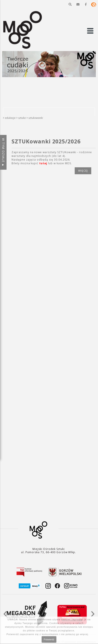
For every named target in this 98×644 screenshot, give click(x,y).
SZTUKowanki (36, 118)
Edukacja (10, 118)
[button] (70, 4)
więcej (83, 171)
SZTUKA (22, 118)
